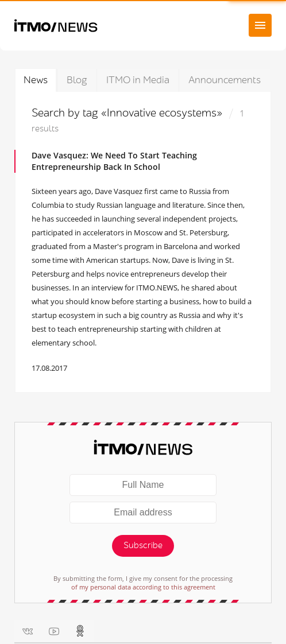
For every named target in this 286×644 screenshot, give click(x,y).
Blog (77, 80)
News (36, 80)
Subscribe (143, 546)
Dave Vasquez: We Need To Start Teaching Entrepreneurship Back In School (114, 161)
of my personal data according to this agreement (143, 587)
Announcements (225, 80)
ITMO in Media (138, 80)
